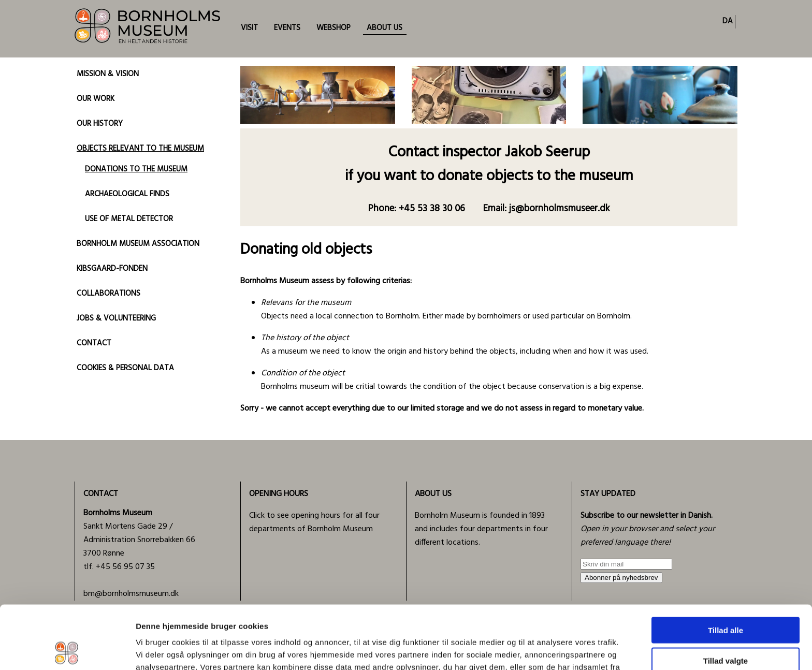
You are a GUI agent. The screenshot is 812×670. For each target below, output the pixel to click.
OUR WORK (96, 99)
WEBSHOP (334, 28)
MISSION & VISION (108, 74)
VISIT (249, 28)
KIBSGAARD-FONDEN (112, 269)
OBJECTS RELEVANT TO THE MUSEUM (140, 149)
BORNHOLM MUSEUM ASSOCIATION (138, 244)
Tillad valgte (726, 597)
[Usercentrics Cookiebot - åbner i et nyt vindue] (67, 650)
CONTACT (94, 343)
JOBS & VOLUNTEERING (116, 318)
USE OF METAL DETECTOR (129, 219)
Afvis (726, 627)
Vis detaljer (538, 650)
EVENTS (287, 28)
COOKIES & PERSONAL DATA (125, 368)
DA (728, 21)
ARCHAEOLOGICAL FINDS (127, 194)
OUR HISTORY (100, 124)
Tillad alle (726, 567)
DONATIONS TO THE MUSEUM (136, 169)
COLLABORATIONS (108, 294)
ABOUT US (385, 28)
